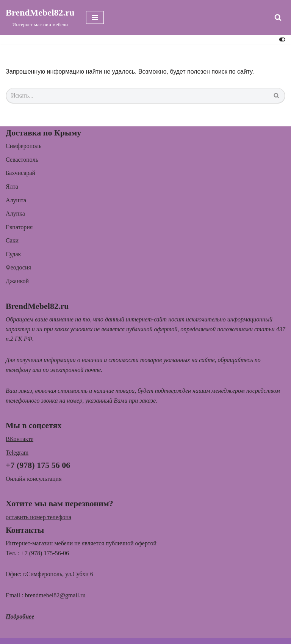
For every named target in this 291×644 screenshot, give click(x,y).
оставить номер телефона (38, 517)
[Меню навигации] (95, 17)
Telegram (17, 453)
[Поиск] (278, 17)
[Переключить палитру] (282, 39)
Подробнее (20, 616)
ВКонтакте (20, 439)
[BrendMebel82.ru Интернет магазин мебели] (40, 17)
